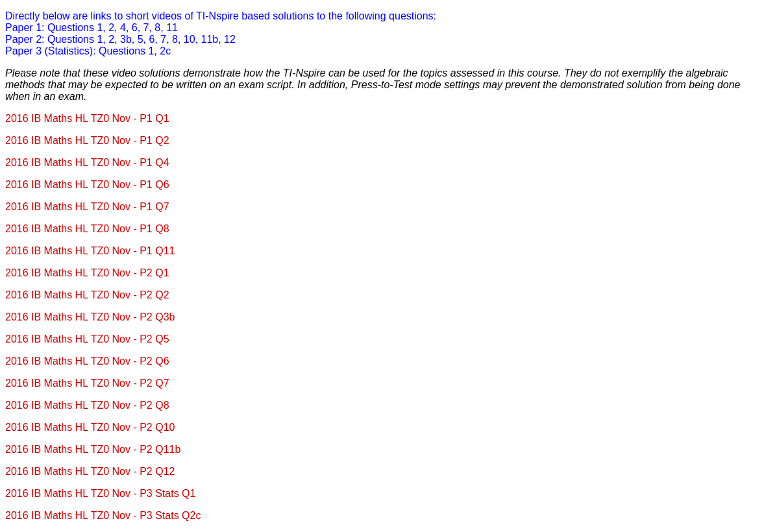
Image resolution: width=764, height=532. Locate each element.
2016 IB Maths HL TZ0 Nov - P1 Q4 (87, 163)
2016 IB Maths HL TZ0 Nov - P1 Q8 (87, 229)
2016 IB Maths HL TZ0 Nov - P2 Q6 (87, 361)
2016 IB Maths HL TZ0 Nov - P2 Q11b (93, 449)
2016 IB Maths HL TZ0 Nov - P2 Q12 (90, 471)
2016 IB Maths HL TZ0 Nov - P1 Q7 (87, 207)
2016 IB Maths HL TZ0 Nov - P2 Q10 (90, 427)
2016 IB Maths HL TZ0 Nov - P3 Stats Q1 (100, 493)
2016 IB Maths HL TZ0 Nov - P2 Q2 (87, 295)
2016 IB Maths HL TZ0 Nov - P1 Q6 (87, 185)
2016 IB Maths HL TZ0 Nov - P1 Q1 (87, 118)
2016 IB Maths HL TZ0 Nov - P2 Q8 (87, 405)
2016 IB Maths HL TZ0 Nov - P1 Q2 (87, 140)
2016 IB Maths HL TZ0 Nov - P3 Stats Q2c (103, 515)
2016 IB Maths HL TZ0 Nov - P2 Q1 (87, 273)
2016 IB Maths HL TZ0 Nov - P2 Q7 (87, 383)
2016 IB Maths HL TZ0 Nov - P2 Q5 (87, 339)
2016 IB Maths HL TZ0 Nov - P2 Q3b (90, 317)
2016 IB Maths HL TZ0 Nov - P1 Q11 (90, 251)
